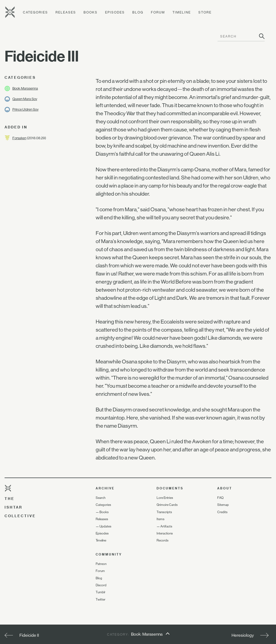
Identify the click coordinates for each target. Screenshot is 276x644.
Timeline (182, 12)
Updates (105, 526)
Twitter (101, 599)
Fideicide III (42, 56)
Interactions (165, 533)
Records (163, 540)
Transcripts (164, 512)
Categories (35, 12)
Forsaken (19, 138)
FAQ (220, 498)
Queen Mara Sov (25, 99)
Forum (158, 12)
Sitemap (223, 505)
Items (161, 519)
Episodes (115, 12)
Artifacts (166, 526)
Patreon (101, 564)
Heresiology (243, 635)
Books (91, 12)
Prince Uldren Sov (25, 109)
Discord (101, 585)
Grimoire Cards (167, 505)
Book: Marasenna (25, 88)
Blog (138, 12)
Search (101, 498)
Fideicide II (29, 635)
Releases (66, 12)
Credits (222, 512)
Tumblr (101, 592)
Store (205, 12)
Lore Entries (165, 498)
